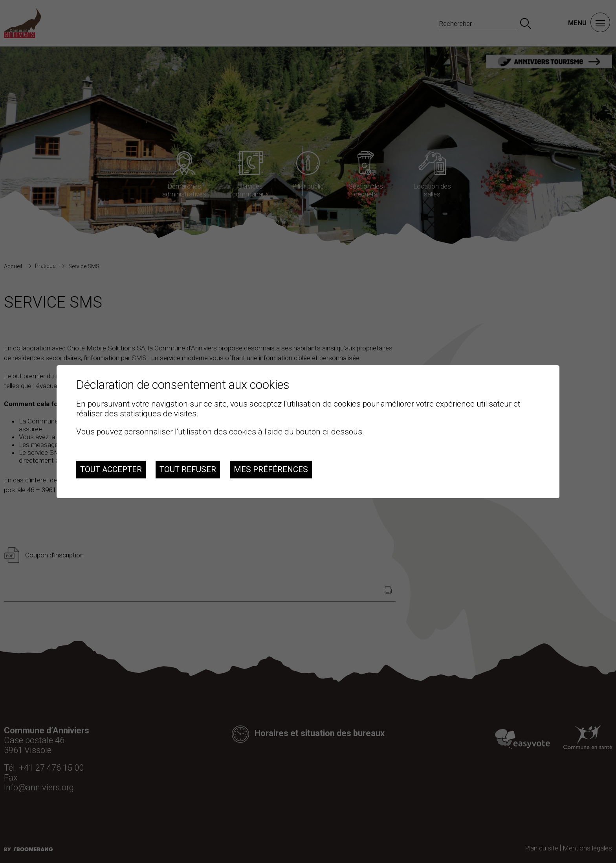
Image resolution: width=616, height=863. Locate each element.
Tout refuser (188, 469)
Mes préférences (271, 469)
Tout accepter (111, 469)
